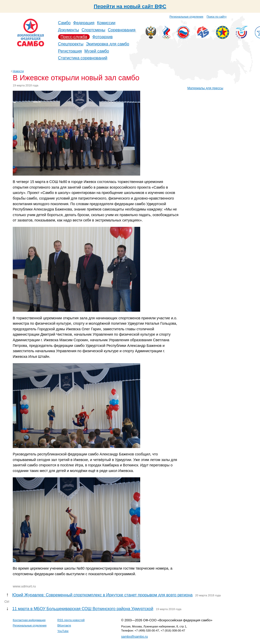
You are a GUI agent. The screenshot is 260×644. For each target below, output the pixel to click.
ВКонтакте (64, 625)
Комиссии (106, 23)
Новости (18, 71)
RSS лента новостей (71, 620)
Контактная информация (29, 620)
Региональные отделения (186, 17)
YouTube (63, 631)
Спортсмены (93, 30)
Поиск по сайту (217, 17)
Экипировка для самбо (108, 44)
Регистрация (70, 51)
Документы (69, 30)
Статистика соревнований (83, 58)
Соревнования (122, 30)
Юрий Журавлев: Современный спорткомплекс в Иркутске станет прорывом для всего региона (102, 595)
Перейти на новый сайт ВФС (130, 6)
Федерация (84, 23)
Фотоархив (102, 37)
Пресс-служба (74, 37)
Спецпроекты (71, 44)
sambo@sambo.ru (134, 636)
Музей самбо (97, 51)
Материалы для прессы (205, 88)
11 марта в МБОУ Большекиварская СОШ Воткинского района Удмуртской (83, 609)
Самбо (64, 23)
